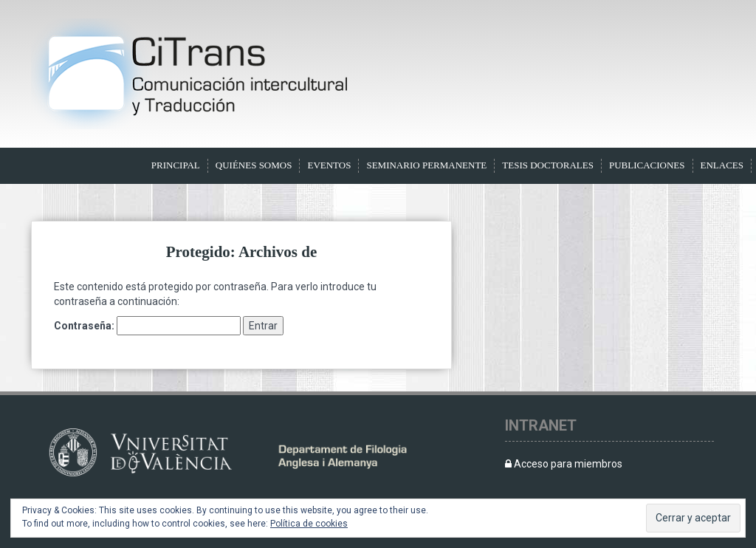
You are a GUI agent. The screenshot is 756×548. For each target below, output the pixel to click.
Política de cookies (309, 524)
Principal (176, 165)
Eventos (329, 165)
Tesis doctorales (548, 165)
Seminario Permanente (426, 165)
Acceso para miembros (564, 464)
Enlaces (722, 165)
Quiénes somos (254, 165)
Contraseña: (147, 326)
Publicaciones (647, 165)
